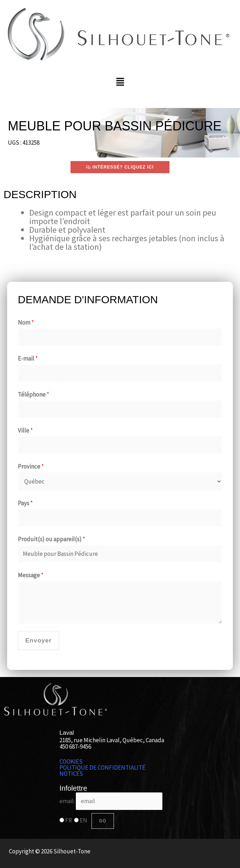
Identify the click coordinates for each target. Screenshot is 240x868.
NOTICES (71, 774)
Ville (25, 430)
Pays (25, 503)
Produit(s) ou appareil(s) (51, 539)
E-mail (28, 358)
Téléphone (33, 394)
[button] (120, 82)
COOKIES (71, 762)
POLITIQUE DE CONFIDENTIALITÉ (102, 768)
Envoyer (38, 640)
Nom (26, 322)
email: (111, 801)
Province (31, 466)
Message (31, 575)
